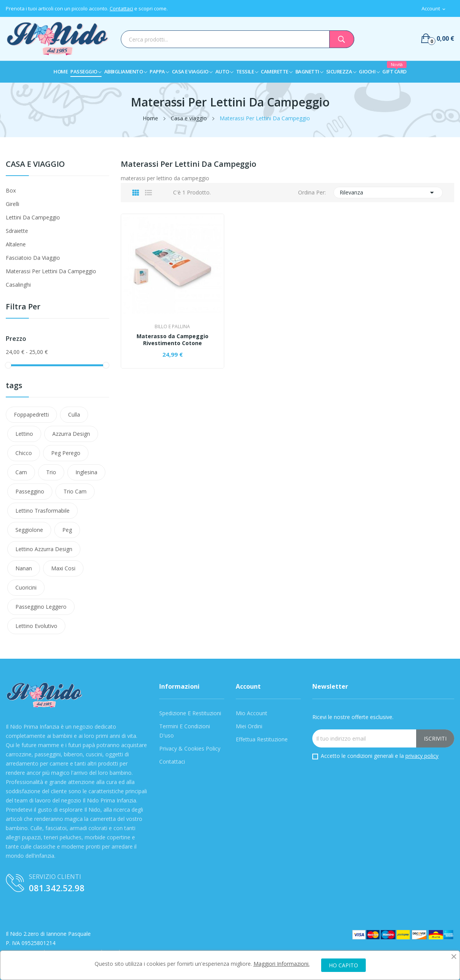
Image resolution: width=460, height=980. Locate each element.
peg (67, 530)
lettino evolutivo (36, 626)
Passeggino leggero (41, 607)
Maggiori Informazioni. (282, 964)
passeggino (30, 491)
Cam (21, 472)
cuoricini (26, 587)
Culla (74, 414)
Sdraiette (17, 231)
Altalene (16, 244)
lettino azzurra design (44, 549)
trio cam (75, 491)
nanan (24, 568)
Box (11, 190)
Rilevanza (388, 193)
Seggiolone (29, 530)
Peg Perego (66, 453)
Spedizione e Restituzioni (190, 713)
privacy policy (422, 756)
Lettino (24, 434)
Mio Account (252, 713)
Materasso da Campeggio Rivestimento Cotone (172, 340)
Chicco (24, 453)
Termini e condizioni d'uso (185, 731)
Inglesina (86, 472)
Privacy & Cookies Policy (190, 748)
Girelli (12, 204)
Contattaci (121, 8)
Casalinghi (18, 285)
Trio (51, 472)
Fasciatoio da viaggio (33, 258)
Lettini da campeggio (33, 217)
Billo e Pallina (172, 327)
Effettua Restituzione (262, 739)
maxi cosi (63, 568)
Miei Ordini (249, 726)
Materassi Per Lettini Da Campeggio (51, 271)
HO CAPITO (343, 965)
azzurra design (71, 434)
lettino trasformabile (42, 511)
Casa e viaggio (35, 165)
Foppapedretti (31, 414)
